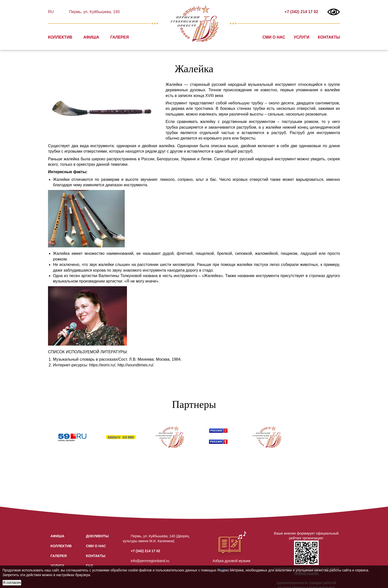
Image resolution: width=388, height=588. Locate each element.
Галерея (120, 37)
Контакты (329, 37)
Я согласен (12, 583)
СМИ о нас (274, 37)
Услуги (302, 37)
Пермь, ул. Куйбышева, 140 (94, 12)
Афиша (91, 37)
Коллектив (60, 37)
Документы (97, 536)
